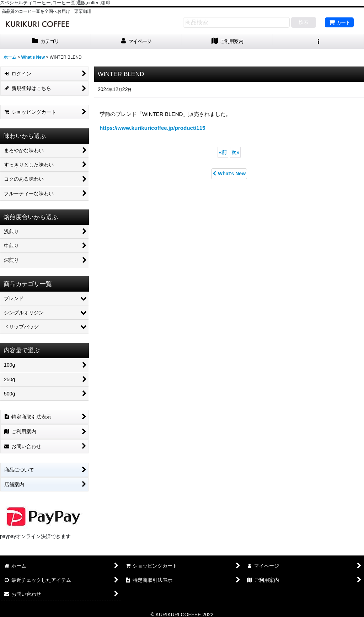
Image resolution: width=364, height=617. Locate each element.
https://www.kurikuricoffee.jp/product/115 (152, 128)
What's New (229, 174)
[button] (318, 41)
